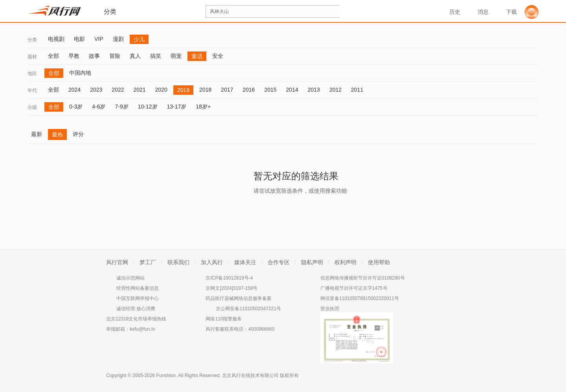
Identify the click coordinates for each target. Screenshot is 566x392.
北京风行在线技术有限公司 (250, 375)
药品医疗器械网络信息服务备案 (239, 298)
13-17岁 (177, 107)
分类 (32, 40)
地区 (32, 74)
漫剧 (118, 39)
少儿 (139, 39)
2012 (335, 90)
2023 (96, 90)
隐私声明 (312, 262)
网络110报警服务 (224, 319)
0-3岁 (76, 107)
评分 (78, 134)
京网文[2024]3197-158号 (232, 288)
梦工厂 (148, 262)
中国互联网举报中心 (138, 298)
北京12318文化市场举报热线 (136, 319)
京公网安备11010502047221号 (248, 309)
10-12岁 (148, 107)
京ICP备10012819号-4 (229, 278)
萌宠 (176, 56)
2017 (227, 90)
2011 (357, 90)
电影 (79, 39)
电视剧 (56, 39)
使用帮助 (379, 262)
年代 (32, 90)
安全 (218, 56)
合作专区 (279, 262)
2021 (139, 90)
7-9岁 (121, 107)
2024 (74, 90)
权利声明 (345, 262)
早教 (74, 56)
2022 (118, 90)
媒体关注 (245, 262)
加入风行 (212, 262)
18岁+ (203, 107)
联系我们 (178, 262)
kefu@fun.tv (142, 329)
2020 (161, 90)
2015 (270, 90)
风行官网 (117, 262)
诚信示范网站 (130, 278)
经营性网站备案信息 (138, 288)
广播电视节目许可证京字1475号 (354, 288)
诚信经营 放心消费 (136, 309)
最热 (57, 134)
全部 (53, 56)
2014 (292, 90)
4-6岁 (99, 107)
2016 (249, 90)
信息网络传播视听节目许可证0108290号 (363, 278)
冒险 (115, 56)
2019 (183, 90)
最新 (37, 134)
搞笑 (156, 56)
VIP (99, 39)
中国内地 (80, 73)
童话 (197, 56)
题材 (32, 57)
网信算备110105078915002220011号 (360, 298)
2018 (205, 90)
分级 (32, 107)
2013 (314, 90)
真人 (135, 56)
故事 (94, 56)
